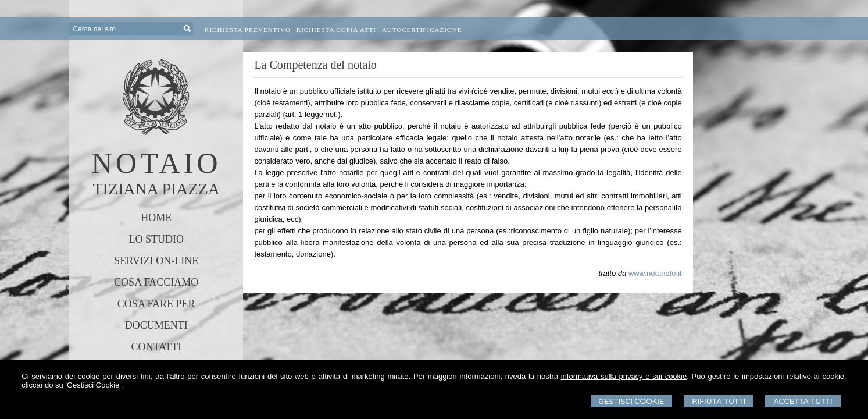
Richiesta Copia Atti (336, 30)
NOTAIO (156, 163)
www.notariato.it (655, 273)
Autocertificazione (422, 30)
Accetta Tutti (803, 401)
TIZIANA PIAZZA (156, 189)
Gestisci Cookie (632, 401)
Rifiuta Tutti (719, 401)
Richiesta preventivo (248, 30)
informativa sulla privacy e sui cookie (624, 376)
